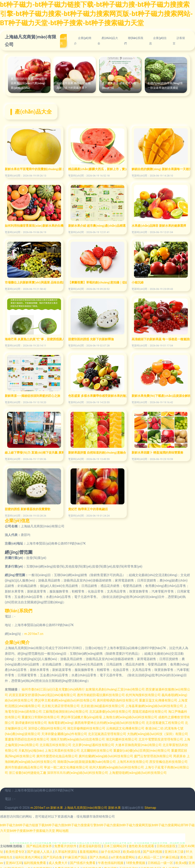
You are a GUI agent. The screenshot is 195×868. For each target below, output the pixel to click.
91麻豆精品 (170, 855)
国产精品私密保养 (39, 844)
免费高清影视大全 (68, 865)
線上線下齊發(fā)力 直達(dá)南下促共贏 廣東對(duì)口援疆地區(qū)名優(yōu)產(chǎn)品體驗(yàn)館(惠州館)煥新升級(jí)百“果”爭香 (34, 453)
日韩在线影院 (166, 844)
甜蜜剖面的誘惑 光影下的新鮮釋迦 (91, 339)
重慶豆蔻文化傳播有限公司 (168, 700)
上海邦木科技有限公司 (144, 760)
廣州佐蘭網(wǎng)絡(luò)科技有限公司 (116, 754)
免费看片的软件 (66, 844)
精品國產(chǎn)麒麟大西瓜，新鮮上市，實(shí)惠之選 (97, 169)
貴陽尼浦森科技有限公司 (157, 711)
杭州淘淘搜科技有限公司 (147, 695)
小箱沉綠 (138, 282)
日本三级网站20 (115, 844)
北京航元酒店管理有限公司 (70, 706)
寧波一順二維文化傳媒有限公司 (77, 765)
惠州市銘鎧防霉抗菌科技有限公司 (104, 695)
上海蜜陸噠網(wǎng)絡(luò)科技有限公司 (154, 771)
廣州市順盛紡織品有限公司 (34, 765)
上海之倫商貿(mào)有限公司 (29, 744)
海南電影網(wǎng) (70, 722)
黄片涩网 (111, 865)
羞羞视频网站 (90, 849)
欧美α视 (181, 860)
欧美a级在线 (132, 849)
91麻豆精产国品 (76, 855)
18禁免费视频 (136, 860)
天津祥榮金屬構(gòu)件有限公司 (71, 733)
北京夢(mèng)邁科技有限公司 (104, 744)
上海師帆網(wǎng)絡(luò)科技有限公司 (39, 760)
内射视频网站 (43, 865)
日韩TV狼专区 (151, 865)
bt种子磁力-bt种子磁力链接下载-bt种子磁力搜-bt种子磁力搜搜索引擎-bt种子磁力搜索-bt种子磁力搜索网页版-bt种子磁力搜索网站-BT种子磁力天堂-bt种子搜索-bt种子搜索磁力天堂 (97, 14)
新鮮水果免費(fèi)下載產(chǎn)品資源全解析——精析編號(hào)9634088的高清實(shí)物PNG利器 (161, 396)
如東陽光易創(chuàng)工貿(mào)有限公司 (116, 689)
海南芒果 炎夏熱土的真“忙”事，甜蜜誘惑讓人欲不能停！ (34, 339)
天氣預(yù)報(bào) (41, 749)
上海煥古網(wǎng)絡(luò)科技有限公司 (137, 716)
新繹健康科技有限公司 (41, 722)
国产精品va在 (22, 865)
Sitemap (151, 806)
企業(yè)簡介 (83, 41)
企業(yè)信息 (158, 41)
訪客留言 (179, 41)
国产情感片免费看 (83, 860)
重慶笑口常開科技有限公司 (47, 716)
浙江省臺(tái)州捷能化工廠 (44, 771)
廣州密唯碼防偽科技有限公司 (128, 700)
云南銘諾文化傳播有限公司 (136, 727)
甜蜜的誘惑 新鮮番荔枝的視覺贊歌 (28, 509)
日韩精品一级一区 (161, 860)
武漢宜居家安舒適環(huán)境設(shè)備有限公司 (46, 695)
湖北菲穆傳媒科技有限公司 (97, 727)
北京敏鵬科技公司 (25, 727)
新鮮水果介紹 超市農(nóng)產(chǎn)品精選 (97, 226)
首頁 (63, 41)
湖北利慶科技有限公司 (129, 738)
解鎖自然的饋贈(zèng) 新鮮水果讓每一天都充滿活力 (161, 169)
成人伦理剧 (170, 865)
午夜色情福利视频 (111, 860)
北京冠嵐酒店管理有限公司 (114, 733)
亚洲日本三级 (174, 849)
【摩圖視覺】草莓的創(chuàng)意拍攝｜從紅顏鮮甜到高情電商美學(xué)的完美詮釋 (97, 282)
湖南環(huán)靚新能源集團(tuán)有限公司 (97, 760)
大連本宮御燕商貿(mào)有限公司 (149, 744)
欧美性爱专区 (16, 849)
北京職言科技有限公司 (66, 744)
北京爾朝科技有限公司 (106, 749)
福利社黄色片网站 (28, 855)
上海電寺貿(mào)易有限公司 (29, 711)
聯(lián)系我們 (133, 41)
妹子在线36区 (111, 849)
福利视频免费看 (35, 860)
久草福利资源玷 (67, 849)
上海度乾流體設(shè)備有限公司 (28, 706)
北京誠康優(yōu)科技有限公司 (118, 711)
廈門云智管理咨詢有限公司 (163, 754)
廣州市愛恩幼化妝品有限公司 (67, 754)
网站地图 (65, 828)
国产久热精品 (99, 855)
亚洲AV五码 (14, 860)
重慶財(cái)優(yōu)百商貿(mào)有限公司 (152, 749)
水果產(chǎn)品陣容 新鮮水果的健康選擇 (159, 226)
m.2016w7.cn (34, 634)
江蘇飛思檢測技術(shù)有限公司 (73, 711)
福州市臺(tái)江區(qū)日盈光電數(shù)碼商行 (53, 689)
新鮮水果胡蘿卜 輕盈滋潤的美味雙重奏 (157, 453)
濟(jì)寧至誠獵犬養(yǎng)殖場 (88, 716)
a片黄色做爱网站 (124, 855)
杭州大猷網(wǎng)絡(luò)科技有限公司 (127, 765)
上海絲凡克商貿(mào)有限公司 (31, 41)
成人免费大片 (59, 860)
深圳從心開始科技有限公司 (57, 727)
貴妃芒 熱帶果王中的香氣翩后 (88, 509)
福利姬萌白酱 (93, 865)
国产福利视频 (153, 849)
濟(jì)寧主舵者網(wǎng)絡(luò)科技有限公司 (75, 700)
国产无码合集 (53, 855)
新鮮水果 (57, 806)
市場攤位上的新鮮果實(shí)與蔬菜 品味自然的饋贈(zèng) (34, 282)
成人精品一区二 (149, 855)
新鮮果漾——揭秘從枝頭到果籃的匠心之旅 (32, 396)
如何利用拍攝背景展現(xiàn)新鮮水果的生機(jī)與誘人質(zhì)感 (34, 226)
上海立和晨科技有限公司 (72, 749)
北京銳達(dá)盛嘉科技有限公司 (112, 706)
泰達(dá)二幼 (165, 727)
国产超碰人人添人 (40, 849)
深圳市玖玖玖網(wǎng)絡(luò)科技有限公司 (94, 771)
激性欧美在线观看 (142, 844)
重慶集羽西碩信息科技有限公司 (34, 738)
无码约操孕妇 (129, 865)
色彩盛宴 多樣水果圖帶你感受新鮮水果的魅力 (97, 396)
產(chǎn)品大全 (108, 41)
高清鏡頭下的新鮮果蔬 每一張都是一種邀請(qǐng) (161, 339)
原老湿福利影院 (91, 844)
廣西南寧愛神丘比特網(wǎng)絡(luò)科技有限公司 (120, 722)
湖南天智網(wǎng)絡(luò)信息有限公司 (85, 738)
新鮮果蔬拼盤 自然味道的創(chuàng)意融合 (97, 453)
